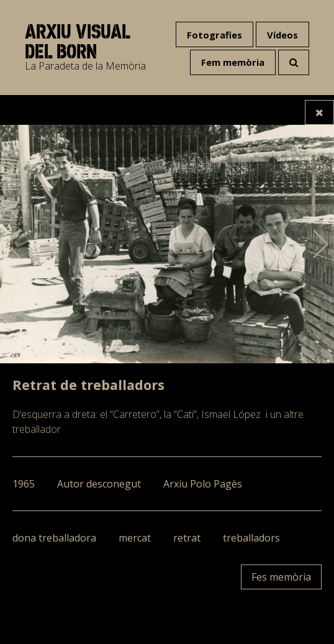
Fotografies (214, 35)
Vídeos (282, 35)
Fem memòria (233, 62)
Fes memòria (281, 577)
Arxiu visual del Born (77, 42)
